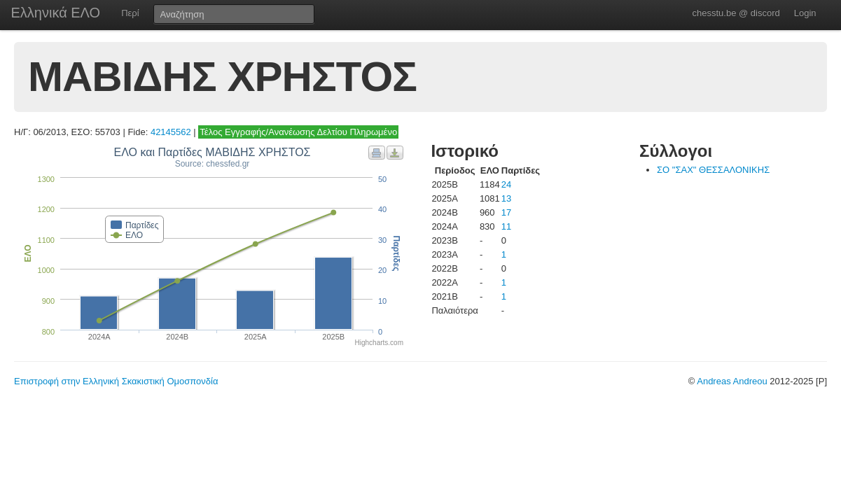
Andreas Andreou (732, 381)
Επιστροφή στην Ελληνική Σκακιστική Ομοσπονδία (116, 381)
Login (805, 13)
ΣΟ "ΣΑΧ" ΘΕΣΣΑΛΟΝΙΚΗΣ (713, 170)
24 (506, 184)
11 (506, 226)
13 (506, 198)
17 (506, 212)
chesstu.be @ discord (736, 13)
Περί (130, 13)
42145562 (171, 132)
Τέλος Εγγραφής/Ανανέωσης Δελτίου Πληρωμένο (298, 132)
